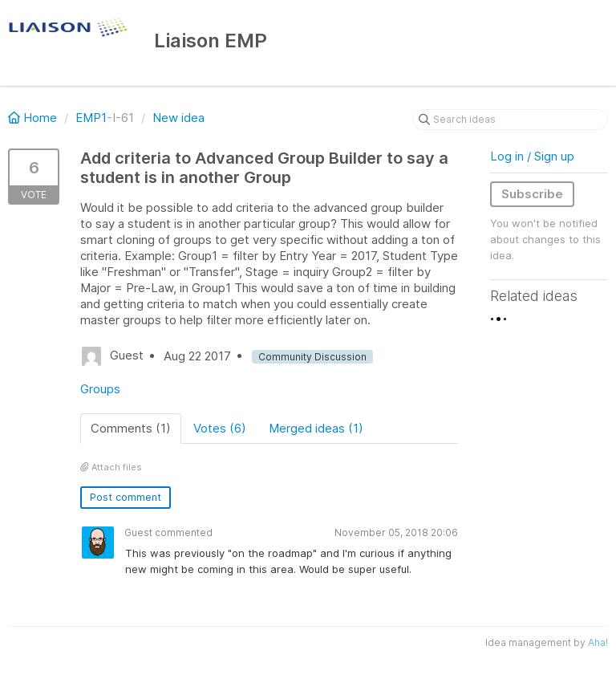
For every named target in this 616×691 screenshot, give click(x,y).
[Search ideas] (510, 120)
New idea (178, 118)
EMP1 (91, 118)
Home (34, 118)
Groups (100, 389)
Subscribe (532, 194)
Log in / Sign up (532, 156)
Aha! (598, 642)
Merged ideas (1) (316, 428)
